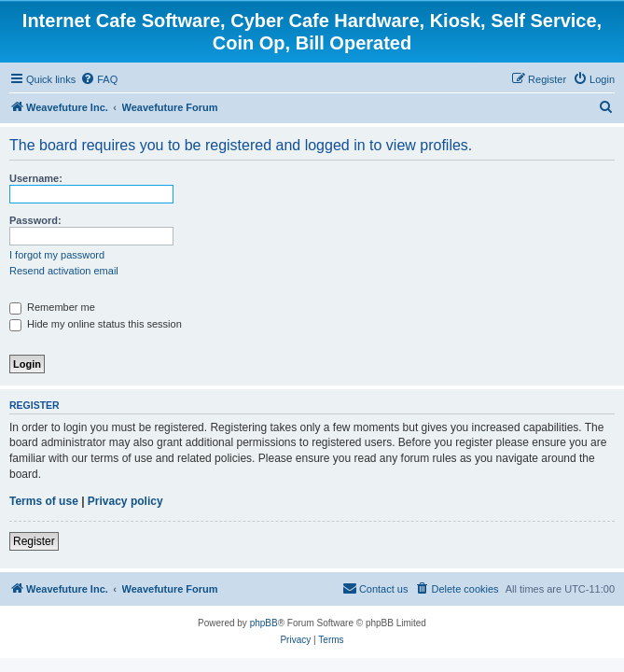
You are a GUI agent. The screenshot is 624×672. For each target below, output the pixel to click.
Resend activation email (64, 271)
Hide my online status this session (96, 324)
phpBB (264, 623)
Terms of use (44, 501)
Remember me (52, 307)
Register (34, 541)
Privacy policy (125, 501)
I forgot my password (57, 255)
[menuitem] (99, 79)
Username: (36, 178)
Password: (35, 220)
